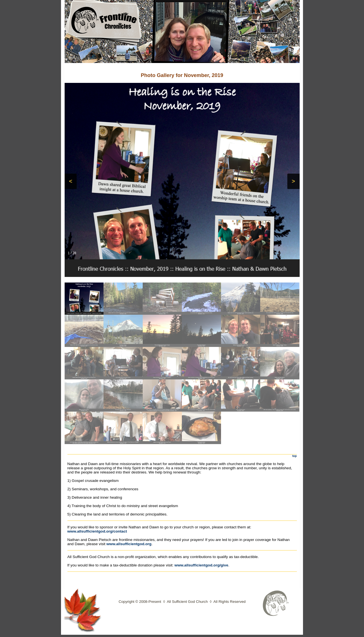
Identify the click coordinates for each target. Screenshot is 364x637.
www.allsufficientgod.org (129, 544)
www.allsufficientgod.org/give (201, 565)
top (295, 456)
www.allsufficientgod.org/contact (97, 531)
